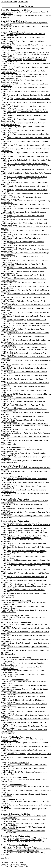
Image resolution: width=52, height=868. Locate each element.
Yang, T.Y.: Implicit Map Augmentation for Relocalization (27, 424)
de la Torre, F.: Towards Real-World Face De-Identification (28, 536)
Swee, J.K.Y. (6, 10)
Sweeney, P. (5, 615)
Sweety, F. (5, 845)
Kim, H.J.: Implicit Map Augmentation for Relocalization (27, 177)
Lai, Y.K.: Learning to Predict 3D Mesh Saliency (24, 840)
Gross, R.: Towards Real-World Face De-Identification (27, 551)
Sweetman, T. (6, 836)
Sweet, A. (4, 777)
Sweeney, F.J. (6, 477)
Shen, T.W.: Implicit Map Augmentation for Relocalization (28, 323)
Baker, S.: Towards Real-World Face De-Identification (27, 528)
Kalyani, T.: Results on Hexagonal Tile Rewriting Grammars (29, 849)
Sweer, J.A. (5, 763)
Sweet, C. (4, 785)
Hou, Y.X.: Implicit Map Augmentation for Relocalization (27, 164)
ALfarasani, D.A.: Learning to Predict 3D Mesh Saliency (27, 838)
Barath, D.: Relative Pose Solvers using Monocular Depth (28, 52)
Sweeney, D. (6, 448)
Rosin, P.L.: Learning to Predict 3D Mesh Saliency (25, 842)
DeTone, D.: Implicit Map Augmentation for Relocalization (28, 75)
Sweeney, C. (6, 32)
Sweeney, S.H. (6, 737)
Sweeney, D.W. (6, 466)
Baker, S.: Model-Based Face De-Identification (24, 523)
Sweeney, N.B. (6, 601)
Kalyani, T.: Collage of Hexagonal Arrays (22, 847)
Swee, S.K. (5, 21)
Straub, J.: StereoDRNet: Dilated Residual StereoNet (26, 348)
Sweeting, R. (6, 814)
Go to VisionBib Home (9, 2)
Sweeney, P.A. (6, 623)
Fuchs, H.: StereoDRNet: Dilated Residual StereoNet (26, 110)
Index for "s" (5, 858)
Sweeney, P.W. (6, 658)
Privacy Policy (23, 2)
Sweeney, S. (5, 680)
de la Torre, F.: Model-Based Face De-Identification (26, 530)
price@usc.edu (10, 864)
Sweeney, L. (5, 521)
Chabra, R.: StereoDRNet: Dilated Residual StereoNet (27, 58)
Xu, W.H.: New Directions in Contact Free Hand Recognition (29, 584)
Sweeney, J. (5, 499)
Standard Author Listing (20, 10)
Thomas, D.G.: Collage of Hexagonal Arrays (23, 851)
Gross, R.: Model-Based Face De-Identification (24, 538)
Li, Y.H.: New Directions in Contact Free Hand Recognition (28, 564)
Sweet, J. (4, 799)
